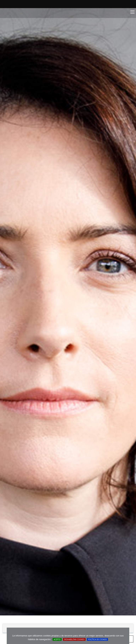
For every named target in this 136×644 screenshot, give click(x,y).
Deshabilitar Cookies (74, 639)
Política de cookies (97, 639)
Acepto (57, 639)
